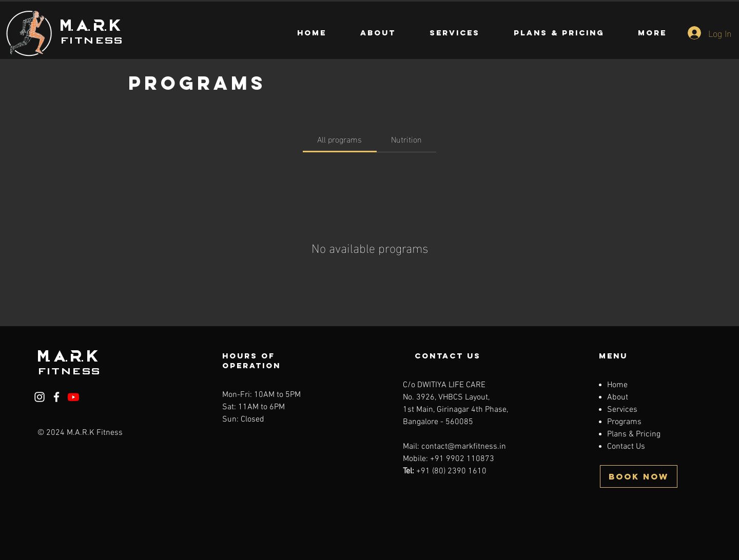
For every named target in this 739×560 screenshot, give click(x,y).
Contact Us (626, 447)
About (618, 397)
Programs (624, 422)
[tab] (339, 139)
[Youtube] (73, 397)
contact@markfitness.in (464, 447)
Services (622, 410)
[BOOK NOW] (639, 476)
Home (617, 385)
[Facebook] (56, 397)
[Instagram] (40, 397)
